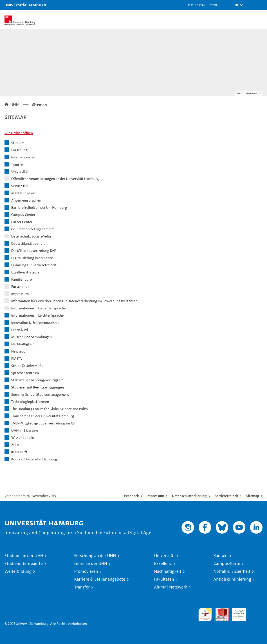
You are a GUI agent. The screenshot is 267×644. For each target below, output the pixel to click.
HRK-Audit (236, 613)
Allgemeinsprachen (26, 200)
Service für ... (21, 186)
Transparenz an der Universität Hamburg (43, 416)
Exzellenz (163, 563)
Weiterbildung (18, 571)
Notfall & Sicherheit (232, 571)
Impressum (20, 294)
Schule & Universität (27, 366)
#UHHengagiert (24, 193)
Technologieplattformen (30, 402)
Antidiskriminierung (232, 579)
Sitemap (253, 496)
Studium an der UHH (24, 556)
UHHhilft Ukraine (25, 430)
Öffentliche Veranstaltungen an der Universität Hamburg (55, 179)
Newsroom (20, 351)
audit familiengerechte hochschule (205, 615)
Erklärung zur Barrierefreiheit (34, 265)
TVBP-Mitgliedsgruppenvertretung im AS (43, 423)
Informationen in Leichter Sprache (37, 315)
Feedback (131, 496)
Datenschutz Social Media (31, 236)
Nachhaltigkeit (23, 344)
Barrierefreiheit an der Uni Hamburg (39, 208)
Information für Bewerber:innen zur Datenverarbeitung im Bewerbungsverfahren (74, 301)
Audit (220, 610)
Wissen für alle (23, 438)
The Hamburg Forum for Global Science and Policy (50, 409)
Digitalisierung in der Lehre (32, 258)
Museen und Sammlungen (31, 337)
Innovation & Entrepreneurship (35, 323)
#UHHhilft (19, 452)
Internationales (23, 157)
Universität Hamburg (25, 5)
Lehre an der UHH (91, 563)
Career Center (22, 222)
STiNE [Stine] (214, 5)
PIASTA (17, 359)
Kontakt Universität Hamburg (34, 459)
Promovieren (86, 571)
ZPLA (15, 445)
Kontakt (221, 556)
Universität (20, 172)
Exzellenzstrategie (25, 272)
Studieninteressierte (24, 563)
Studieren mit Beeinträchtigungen (38, 387)
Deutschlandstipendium (30, 243)
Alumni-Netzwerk (171, 587)
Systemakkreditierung (256, 610)
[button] (238, 5)
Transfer (18, 164)
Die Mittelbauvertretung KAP (34, 251)
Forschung (19, 150)
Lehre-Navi (20, 330)
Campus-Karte (227, 563)
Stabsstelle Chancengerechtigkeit (37, 380)
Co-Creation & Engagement (33, 229)
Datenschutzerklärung (189, 496)
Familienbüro (22, 279)
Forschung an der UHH (95, 556)
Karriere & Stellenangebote (100, 579)
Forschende (20, 287)
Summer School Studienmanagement (40, 394)
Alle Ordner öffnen (19, 133)
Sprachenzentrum (25, 373)
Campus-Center (23, 215)
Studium (18, 143)
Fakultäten (164, 579)
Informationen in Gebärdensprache (38, 308)
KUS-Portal (197, 5)
